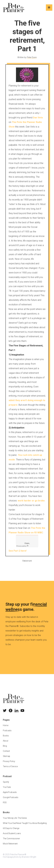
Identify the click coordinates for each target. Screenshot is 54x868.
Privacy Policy (9, 763)
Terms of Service (10, 769)
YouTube (7, 789)
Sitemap (6, 758)
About (6, 743)
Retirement (27, 563)
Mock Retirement (10, 846)
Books (6, 738)
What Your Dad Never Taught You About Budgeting (25, 825)
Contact (6, 753)
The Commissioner (11, 841)
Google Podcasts (11, 799)
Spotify (6, 784)
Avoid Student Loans (12, 836)
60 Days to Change (11, 830)
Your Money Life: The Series (15, 820)
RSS (5, 805)
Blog (5, 748)
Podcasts (7, 733)
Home (6, 727)
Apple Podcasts (10, 794)
